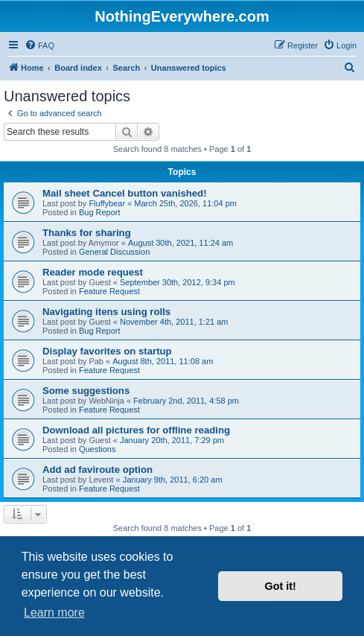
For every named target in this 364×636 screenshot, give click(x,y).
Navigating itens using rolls (106, 312)
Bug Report (100, 212)
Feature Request (109, 291)
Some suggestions (86, 391)
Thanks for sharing (87, 233)
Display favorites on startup (107, 351)
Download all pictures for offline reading (136, 430)
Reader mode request (93, 272)
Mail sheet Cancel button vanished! (125, 193)
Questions (98, 449)
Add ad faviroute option (98, 470)
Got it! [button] (281, 586)
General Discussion (114, 252)
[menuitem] (39, 45)
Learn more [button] (54, 613)
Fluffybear (107, 203)
